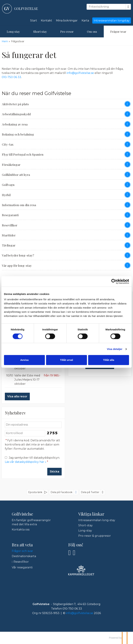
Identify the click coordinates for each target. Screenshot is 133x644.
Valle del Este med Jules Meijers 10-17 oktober (27, 380)
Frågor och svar (22, 551)
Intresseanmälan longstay (112, 21)
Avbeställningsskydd (16, 114)
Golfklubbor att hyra (16, 175)
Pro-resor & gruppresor (95, 536)
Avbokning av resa (15, 124)
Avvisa (24, 360)
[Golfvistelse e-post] (80, 613)
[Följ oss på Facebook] (70, 553)
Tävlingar (9, 245)
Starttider (9, 235)
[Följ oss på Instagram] (74, 553)
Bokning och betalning (18, 134)
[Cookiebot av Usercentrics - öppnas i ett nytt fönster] (114, 281)
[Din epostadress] (33, 425)
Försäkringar (11, 165)
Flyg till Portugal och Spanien (23, 154)
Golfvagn (8, 185)
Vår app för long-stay (17, 265)
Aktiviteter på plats (15, 104)
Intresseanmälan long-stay (97, 520)
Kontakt (46, 21)
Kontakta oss (21, 530)
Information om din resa (19, 205)
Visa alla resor (17, 396)
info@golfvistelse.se (80, 73)
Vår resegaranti (22, 567)
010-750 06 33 (11, 77)
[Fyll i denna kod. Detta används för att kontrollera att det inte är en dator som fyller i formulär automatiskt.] (25, 433)
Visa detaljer (115, 349)
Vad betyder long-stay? (18, 255)
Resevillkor (10, 225)
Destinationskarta (24, 556)
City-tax (8, 144)
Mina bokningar (67, 21)
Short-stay (85, 525)
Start (34, 21)
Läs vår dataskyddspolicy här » (26, 462)
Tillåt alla (109, 360)
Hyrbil (6, 195)
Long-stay (85, 531)
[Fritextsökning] (106, 7)
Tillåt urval (67, 360)
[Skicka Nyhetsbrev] (54, 472)
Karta (85, 21)
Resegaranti (10, 215)
